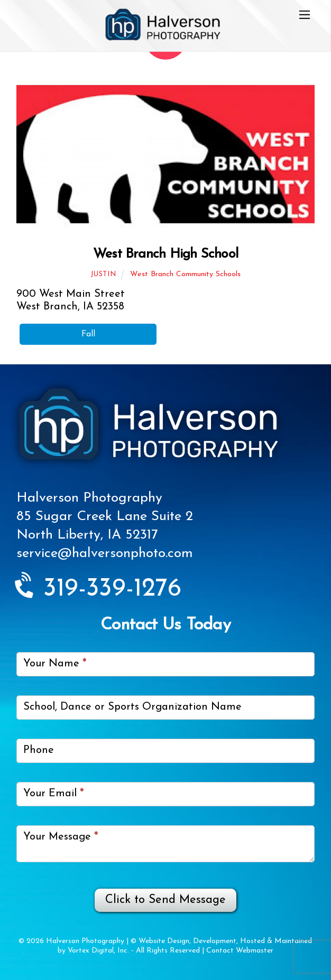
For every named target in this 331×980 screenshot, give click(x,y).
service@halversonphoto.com (105, 554)
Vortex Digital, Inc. (98, 951)
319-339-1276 (99, 589)
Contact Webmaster (240, 951)
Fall (88, 334)
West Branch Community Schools (185, 274)
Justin (103, 274)
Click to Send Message (165, 900)
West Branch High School (165, 254)
